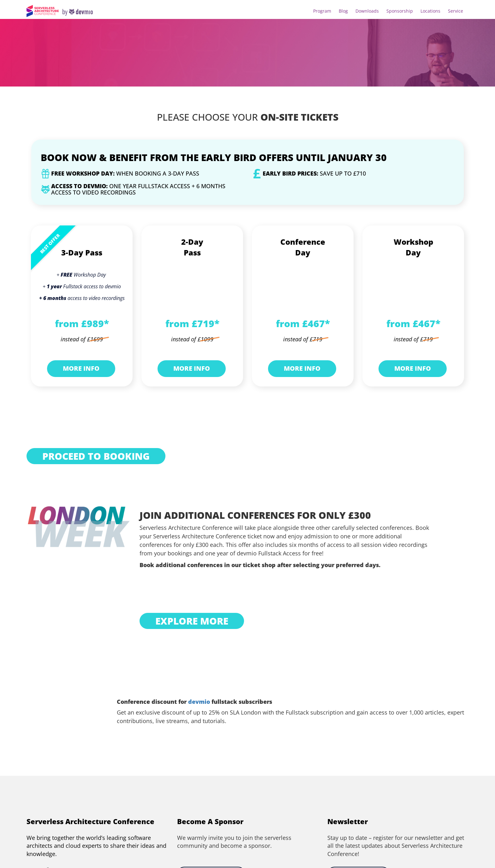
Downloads (367, 11)
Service (456, 11)
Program (322, 11)
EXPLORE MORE (192, 621)
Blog (343, 11)
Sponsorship (400, 11)
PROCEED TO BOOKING (96, 456)
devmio (199, 702)
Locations (430, 11)
